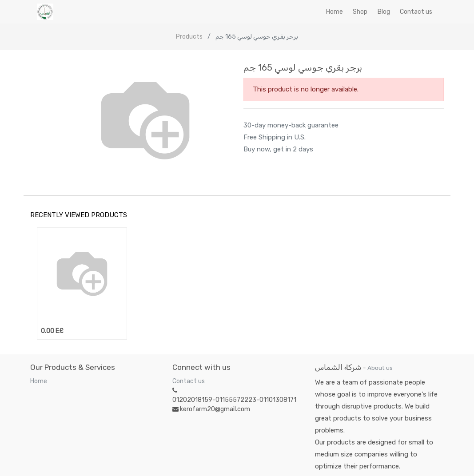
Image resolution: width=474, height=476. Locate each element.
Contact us (189, 381)
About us (380, 368)
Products (189, 37)
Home (39, 381)
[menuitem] (335, 12)
